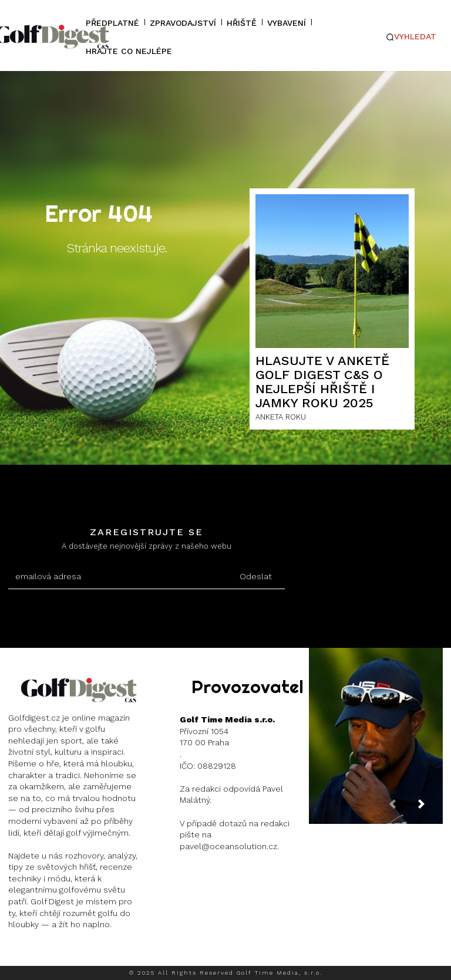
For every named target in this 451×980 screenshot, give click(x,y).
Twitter (117, 954)
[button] (411, 37)
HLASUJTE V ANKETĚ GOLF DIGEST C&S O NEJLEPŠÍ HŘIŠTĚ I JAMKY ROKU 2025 (322, 382)
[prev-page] (402, 809)
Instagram (51, 954)
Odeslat (256, 576)
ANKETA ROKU (281, 417)
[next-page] (430, 809)
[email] (117, 577)
